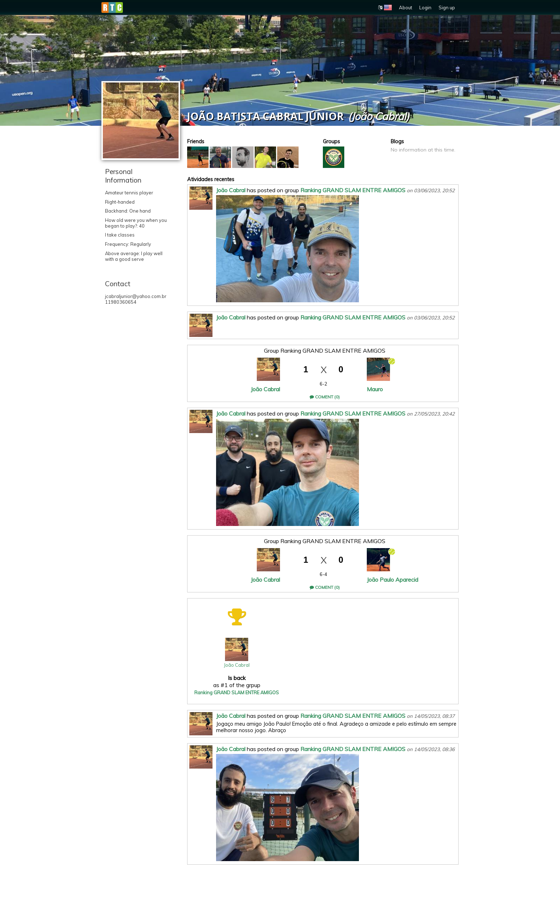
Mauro (375, 389)
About (406, 8)
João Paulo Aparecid (392, 580)
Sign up (447, 8)
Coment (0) (325, 397)
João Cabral (231, 190)
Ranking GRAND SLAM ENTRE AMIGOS (353, 190)
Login (425, 8)
